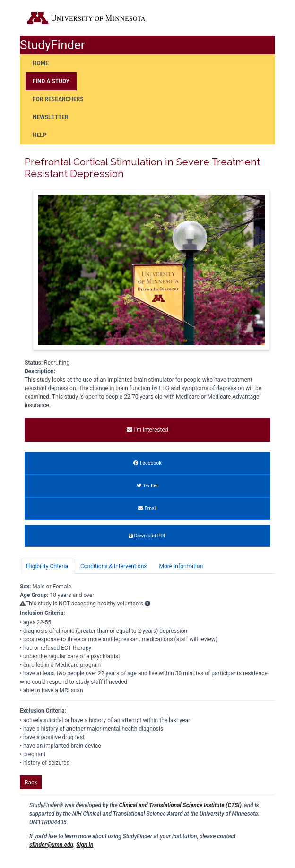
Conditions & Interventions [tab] (113, 566)
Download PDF (147, 536)
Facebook (147, 463)
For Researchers (58, 99)
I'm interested (147, 430)
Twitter (147, 486)
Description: (40, 371)
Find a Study (51, 81)
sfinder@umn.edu (51, 845)
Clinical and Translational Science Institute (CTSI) (180, 805)
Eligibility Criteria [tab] (47, 566)
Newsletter (51, 117)
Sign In (85, 845)
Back (31, 783)
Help (39, 135)
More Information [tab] (181, 566)
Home (41, 63)
